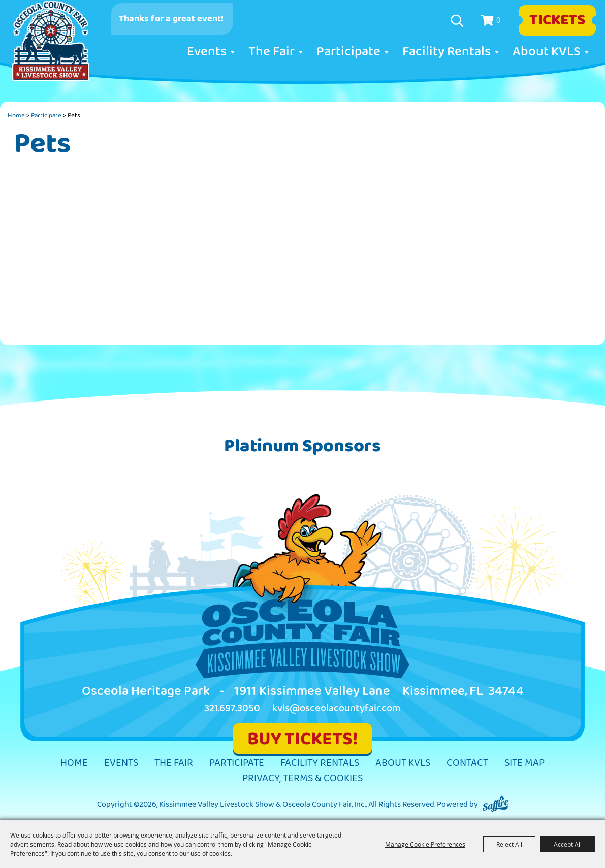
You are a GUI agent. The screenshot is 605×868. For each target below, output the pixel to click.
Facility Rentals (447, 52)
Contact (467, 763)
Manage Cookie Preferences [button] (425, 844)
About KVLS (547, 52)
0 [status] (499, 20)
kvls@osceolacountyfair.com (337, 708)
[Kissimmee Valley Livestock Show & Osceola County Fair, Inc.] (51, 41)
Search (458, 21)
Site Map (524, 763)
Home (16, 115)
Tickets (558, 20)
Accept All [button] (568, 844)
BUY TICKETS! (302, 739)
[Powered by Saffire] (495, 804)
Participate (348, 52)
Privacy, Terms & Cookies (302, 778)
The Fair (272, 52)
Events (207, 52)
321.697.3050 (232, 708)
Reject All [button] (509, 844)
